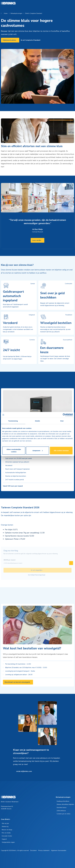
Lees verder (37, 240)
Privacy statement (44, 850)
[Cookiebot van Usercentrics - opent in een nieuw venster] (64, 415)
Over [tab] (62, 421)
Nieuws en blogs (7, 830)
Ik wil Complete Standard (31, 40)
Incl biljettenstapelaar (37, 575)
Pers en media (6, 833)
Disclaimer (33, 850)
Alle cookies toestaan (61, 450)
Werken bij (5, 827)
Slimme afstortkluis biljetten (65, 804)
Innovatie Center (7, 836)
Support (4, 839)
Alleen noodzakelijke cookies (14, 450)
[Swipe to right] (71, 563)
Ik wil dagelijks (37, 570)
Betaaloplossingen (16, 13)
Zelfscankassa (61, 811)
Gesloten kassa (61, 808)
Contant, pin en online (63, 814)
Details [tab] (37, 421)
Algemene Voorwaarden (59, 850)
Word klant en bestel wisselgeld (17, 682)
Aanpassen (38, 450)
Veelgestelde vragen (8, 842)
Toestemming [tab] (13, 421)
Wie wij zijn (5, 823)
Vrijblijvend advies (9, 40)
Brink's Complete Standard (34, 13)
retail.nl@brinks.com (24, 771)
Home (6, 13)
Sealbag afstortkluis (63, 801)
